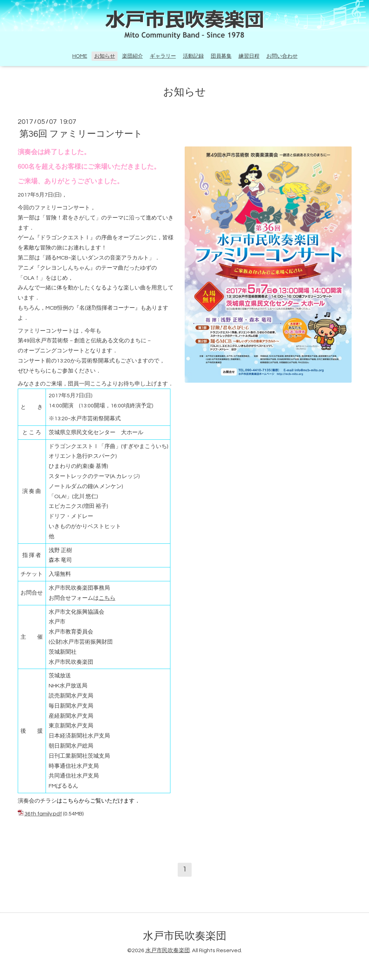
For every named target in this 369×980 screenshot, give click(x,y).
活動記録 (193, 56)
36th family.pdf (43, 814)
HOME (80, 56)
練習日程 (249, 56)
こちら (107, 598)
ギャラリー (163, 56)
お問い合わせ (282, 56)
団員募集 (221, 56)
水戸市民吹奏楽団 (185, 936)
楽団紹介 (133, 56)
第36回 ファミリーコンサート (81, 134)
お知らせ (105, 56)
